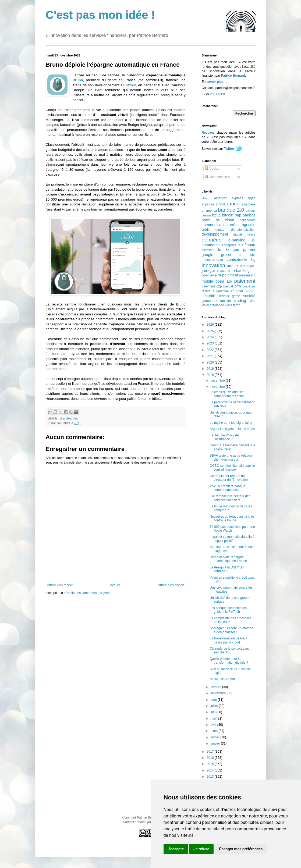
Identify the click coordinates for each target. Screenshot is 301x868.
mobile (207, 281)
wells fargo (233, 305)
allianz (206, 198)
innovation (213, 265)
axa (244, 204)
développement (215, 234)
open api (224, 281)
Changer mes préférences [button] (241, 849)
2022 (211, 350)
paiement (245, 281)
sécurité (208, 296)
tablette (226, 301)
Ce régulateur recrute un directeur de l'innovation (229, 478)
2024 (211, 337)
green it (231, 255)
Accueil (115, 585)
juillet (215, 706)
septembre (218, 693)
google (208, 255)
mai (213, 718)
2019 (211, 369)
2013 (211, 777)
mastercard (247, 275)
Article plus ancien (171, 585)
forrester (208, 250)
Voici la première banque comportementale (227, 488)
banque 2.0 (231, 210)
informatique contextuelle (225, 259)
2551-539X (218, 94)
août (214, 700)
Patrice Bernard (233, 76)
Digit (181, 379)
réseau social (243, 291)
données (65, 418)
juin (213, 712)
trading (240, 301)
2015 (211, 764)
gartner (249, 250)
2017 (211, 752)
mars (214, 731)
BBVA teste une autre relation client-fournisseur (231, 457)
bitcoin (228, 215)
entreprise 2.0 (232, 245)
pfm (75, 418)
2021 (211, 356)
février (215, 737)
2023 (211, 343)
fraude (223, 250)
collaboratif (247, 220)
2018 (211, 375)
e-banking (237, 240)
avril (214, 725)
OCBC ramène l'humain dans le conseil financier (232, 468)
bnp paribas (245, 215)
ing (253, 260)
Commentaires (217, 177)
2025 (211, 331)
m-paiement (228, 275)
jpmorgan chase (214, 271)
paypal (228, 286)
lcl (229, 271)
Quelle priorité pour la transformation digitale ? (229, 661)
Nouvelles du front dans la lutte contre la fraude (232, 518)
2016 (211, 758)
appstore (208, 204)
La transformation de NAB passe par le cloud (228, 640)
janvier (216, 744)
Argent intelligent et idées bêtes (232, 429)
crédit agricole (243, 225)
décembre (218, 380)
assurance (228, 204)
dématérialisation (243, 230)
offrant (131, 85)
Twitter (229, 149)
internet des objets (241, 266)
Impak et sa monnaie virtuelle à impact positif (232, 539)
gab (236, 250)
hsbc (252, 255)
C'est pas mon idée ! (100, 15)
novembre (218, 387)
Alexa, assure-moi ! (223, 679)
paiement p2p (212, 286)
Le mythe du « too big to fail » (231, 423)
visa (252, 301)
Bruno (78, 80)
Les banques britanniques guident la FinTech (228, 610)
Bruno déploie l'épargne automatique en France (228, 559)
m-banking (241, 271)
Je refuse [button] (201, 849)
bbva (216, 215)
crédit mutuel (213, 230)
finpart (250, 245)
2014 (211, 770)
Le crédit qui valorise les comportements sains (227, 394)
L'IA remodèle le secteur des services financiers (230, 498)
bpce (206, 220)
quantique (249, 286)
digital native (244, 234)
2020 (211, 362)
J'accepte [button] (176, 849)
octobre (216, 687)
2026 (211, 325)
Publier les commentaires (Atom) (89, 593)
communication (215, 225)
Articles (212, 169)
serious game (229, 296)
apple (251, 198)
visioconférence (213, 305)
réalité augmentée (215, 291)
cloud (229, 220)
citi (218, 220)
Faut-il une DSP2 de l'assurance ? (224, 437)
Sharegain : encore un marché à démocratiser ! (231, 630)
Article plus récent (60, 585)
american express (229, 198)
